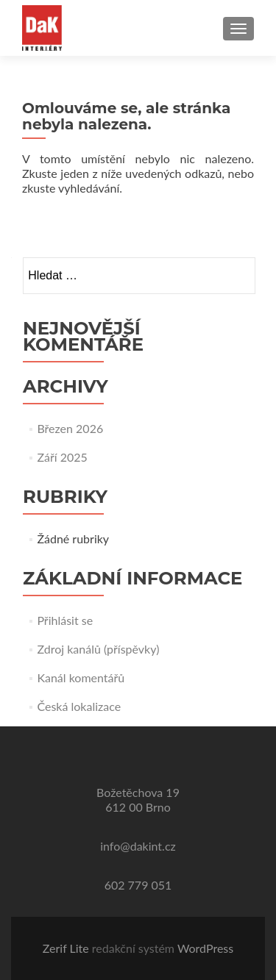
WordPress (205, 948)
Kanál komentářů (81, 677)
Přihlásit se (65, 620)
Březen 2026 (70, 428)
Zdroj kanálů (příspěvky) (98, 649)
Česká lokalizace (79, 706)
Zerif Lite (67, 948)
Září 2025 (62, 457)
